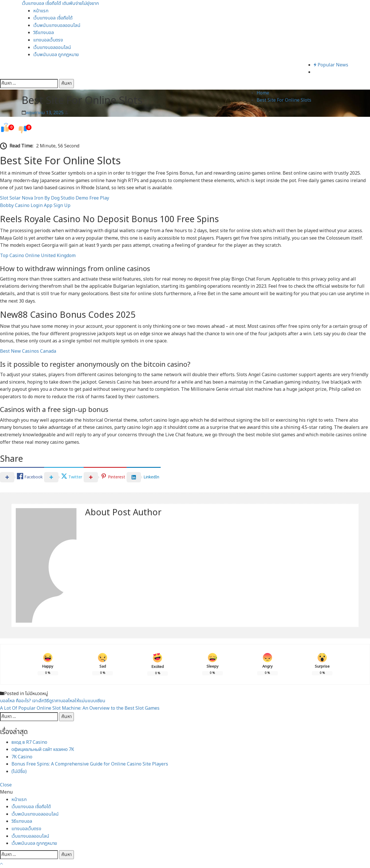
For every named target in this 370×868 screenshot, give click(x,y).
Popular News (331, 65)
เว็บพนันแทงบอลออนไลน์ (57, 25)
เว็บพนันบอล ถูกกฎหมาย (56, 55)
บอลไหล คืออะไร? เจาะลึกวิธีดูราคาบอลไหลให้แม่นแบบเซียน (53, 701)
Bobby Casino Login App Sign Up (35, 206)
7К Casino (22, 757)
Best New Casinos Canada (28, 351)
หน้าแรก (41, 11)
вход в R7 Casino (29, 742)
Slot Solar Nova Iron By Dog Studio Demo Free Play (55, 198)
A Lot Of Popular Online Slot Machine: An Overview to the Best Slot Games (80, 708)
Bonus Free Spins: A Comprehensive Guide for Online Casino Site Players (90, 764)
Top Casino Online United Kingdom (38, 256)
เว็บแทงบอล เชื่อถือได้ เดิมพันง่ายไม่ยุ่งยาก (60, 3)
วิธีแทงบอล (44, 33)
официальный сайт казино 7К (43, 749)
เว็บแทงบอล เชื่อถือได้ (53, 18)
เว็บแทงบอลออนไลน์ (52, 48)
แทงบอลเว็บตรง (48, 40)
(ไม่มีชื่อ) (19, 772)
